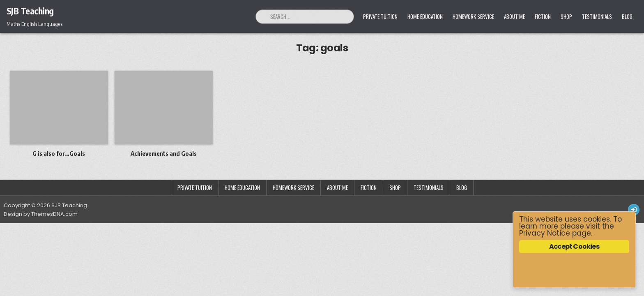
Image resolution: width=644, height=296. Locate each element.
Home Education (425, 16)
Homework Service (473, 16)
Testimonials (597, 16)
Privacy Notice (545, 233)
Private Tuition (380, 16)
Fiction (543, 16)
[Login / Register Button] (634, 210)
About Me (514, 16)
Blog (627, 16)
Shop (566, 16)
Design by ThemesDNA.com (41, 214)
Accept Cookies (574, 246)
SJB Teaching (30, 11)
